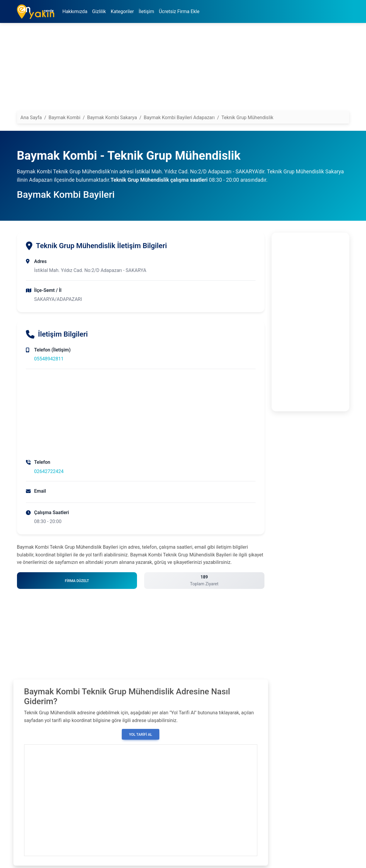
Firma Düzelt (77, 581)
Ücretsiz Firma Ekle (179, 11)
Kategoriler (122, 11)
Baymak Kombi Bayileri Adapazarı (179, 118)
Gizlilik (99, 11)
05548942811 (49, 359)
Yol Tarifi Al (141, 735)
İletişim (146, 11)
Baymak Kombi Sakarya (112, 118)
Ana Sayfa (31, 118)
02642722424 (49, 471)
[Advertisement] (183, 69)
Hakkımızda (75, 11)
